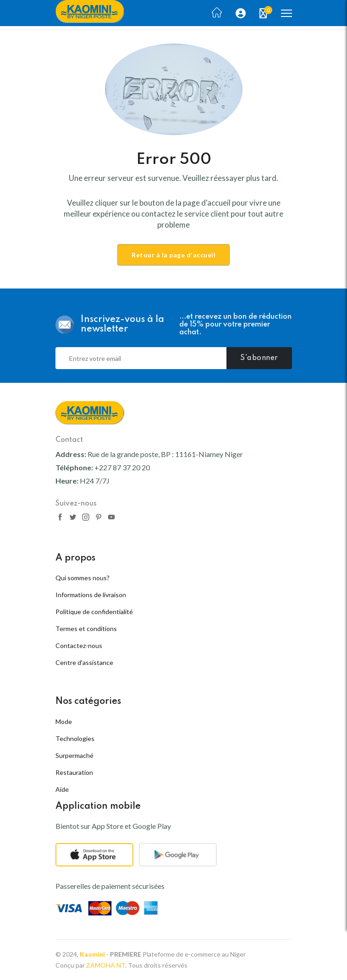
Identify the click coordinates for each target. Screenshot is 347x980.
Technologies (75, 738)
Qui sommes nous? (83, 578)
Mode (64, 721)
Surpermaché (74, 755)
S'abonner (259, 358)
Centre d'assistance (84, 662)
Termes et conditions (86, 629)
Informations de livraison (91, 595)
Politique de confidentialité (94, 612)
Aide (62, 789)
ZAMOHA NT (106, 965)
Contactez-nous (79, 645)
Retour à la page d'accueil (173, 255)
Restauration (74, 772)
